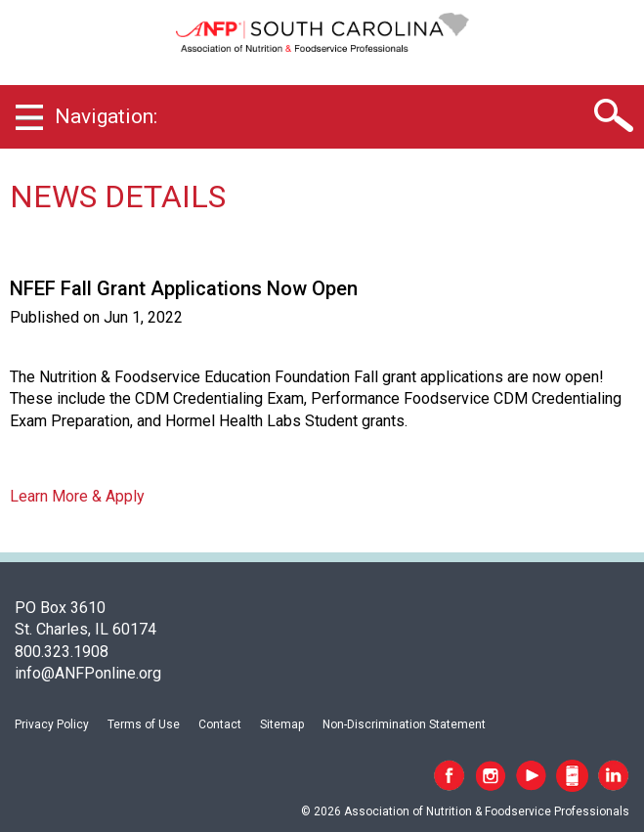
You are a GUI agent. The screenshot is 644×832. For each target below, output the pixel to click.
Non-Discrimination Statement (404, 724)
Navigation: (106, 116)
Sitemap (282, 724)
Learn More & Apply (77, 496)
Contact (220, 724)
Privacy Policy (52, 724)
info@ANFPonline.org (88, 673)
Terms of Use (144, 724)
